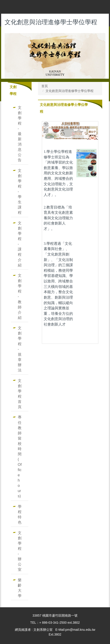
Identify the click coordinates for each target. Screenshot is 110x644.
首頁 (45, 86)
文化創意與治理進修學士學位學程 (70, 91)
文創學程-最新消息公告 (20, 134)
